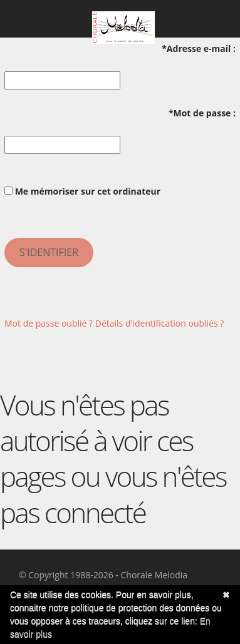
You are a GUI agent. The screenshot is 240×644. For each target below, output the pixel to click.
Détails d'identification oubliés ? (160, 323)
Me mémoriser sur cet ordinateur (82, 191)
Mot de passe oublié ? (49, 323)
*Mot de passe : (202, 113)
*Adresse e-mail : (199, 49)
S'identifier (49, 252)
